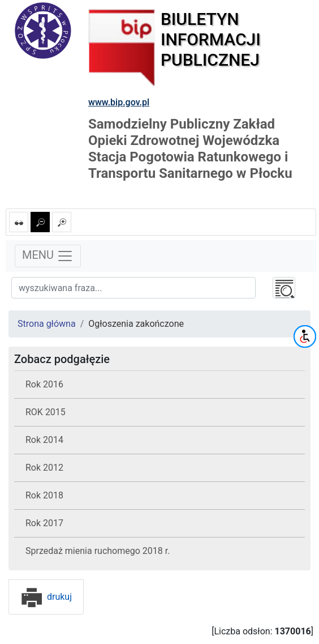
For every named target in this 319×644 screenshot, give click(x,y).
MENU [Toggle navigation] (48, 256)
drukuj (46, 597)
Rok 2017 (44, 523)
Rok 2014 (44, 440)
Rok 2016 (44, 384)
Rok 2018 (44, 495)
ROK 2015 (46, 412)
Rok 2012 (44, 468)
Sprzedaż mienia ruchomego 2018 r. (98, 551)
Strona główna (47, 324)
